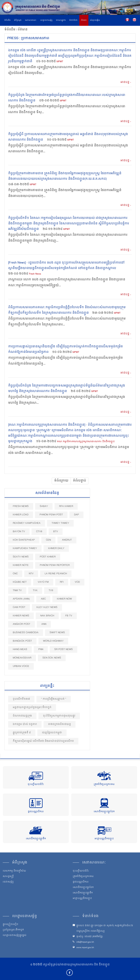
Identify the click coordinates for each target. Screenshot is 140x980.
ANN (44, 624)
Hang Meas (20, 649)
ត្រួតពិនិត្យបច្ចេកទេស (104, 784)
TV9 (51, 590)
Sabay (44, 506)
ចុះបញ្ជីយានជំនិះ (36, 784)
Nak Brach (47, 616)
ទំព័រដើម (7, 20)
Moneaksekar (22, 658)
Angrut (67, 540)
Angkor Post (22, 624)
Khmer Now (64, 599)
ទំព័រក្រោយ (61, 481)
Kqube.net (20, 582)
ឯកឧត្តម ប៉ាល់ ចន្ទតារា (25, 724)
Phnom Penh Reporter (55, 565)
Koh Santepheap (24, 540)
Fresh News (35, 274)
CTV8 (39, 532)
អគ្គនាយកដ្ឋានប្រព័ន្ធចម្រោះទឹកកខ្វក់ (32, 707)
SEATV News (21, 557)
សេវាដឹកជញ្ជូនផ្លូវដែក (104, 812)
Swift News (57, 633)
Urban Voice (21, 666)
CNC (15, 574)
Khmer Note (21, 565)
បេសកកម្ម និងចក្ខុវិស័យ (14, 871)
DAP (76, 515)
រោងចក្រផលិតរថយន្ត (60, 724)
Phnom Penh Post (51, 515)
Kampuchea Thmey (25, 548)
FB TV (69, 616)
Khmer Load (21, 515)
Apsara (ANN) (21, 599)
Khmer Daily (56, 548)
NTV (31, 574)
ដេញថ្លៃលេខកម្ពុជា (52, 733)
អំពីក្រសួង (18, 20)
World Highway (53, 641)
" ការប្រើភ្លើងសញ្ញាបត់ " (54, 699)
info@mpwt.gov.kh (85, 942)
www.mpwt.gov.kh (85, 948)
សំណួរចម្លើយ (95, 20)
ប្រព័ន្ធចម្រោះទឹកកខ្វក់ (13, 930)
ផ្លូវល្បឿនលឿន (10, 925)
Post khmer (48, 557)
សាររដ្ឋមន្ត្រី (8, 877)
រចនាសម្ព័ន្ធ (8, 882)
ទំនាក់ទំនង (73, 20)
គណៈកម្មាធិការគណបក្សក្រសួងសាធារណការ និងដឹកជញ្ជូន (86, 442)
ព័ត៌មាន (84, 20)
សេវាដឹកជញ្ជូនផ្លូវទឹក (36, 839)
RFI (62, 582)
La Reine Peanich (56, 574)
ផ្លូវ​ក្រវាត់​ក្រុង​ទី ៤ (22, 733)
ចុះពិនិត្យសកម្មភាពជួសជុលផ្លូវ (59, 716)
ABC (43, 599)
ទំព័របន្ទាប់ (79, 481)
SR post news (64, 649)
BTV (56, 532)
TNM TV (17, 590)
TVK (35, 590)
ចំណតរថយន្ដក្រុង (22, 716)
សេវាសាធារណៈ (31, 20)
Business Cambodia (26, 633)
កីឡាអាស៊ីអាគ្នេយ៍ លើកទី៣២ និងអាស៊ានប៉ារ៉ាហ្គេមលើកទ (43, 741)
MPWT (60, 62)
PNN (41, 649)
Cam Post (19, 607)
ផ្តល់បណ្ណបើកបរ (36, 812)
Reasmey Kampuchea (27, 523)
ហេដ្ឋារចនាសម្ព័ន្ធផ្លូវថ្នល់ (15, 936)
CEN (48, 540)
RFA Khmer (66, 506)
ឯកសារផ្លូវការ (61, 20)
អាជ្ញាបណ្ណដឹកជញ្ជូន (104, 839)
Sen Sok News (52, 658)
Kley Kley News (47, 607)
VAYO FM (43, 582)
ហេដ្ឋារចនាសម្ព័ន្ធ (46, 20)
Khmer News (21, 616)
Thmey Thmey (60, 523)
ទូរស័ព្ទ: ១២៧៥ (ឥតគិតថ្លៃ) (90, 937)
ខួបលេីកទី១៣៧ (21, 699)
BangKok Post (22, 641)
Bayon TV (19, 532)
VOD (77, 582)
